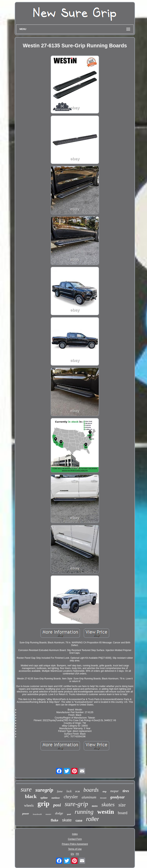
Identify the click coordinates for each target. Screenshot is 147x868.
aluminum (89, 797)
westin (106, 812)
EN (72, 854)
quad (69, 814)
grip (43, 804)
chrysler (71, 797)
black (31, 796)
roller (93, 819)
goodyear (118, 797)
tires (126, 791)
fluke (54, 820)
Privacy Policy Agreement (75, 844)
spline (44, 798)
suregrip (44, 790)
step (104, 792)
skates (108, 804)
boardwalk (37, 814)
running (84, 812)
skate (67, 820)
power (26, 814)
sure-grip (76, 804)
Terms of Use (75, 849)
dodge (59, 813)
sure (26, 789)
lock (69, 791)
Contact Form (75, 839)
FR (77, 854)
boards (91, 790)
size (122, 805)
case (79, 821)
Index (75, 834)
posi (57, 805)
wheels (29, 806)
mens (95, 806)
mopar (114, 791)
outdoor (56, 798)
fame (60, 791)
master (48, 814)
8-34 (78, 792)
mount (103, 798)
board (122, 813)
